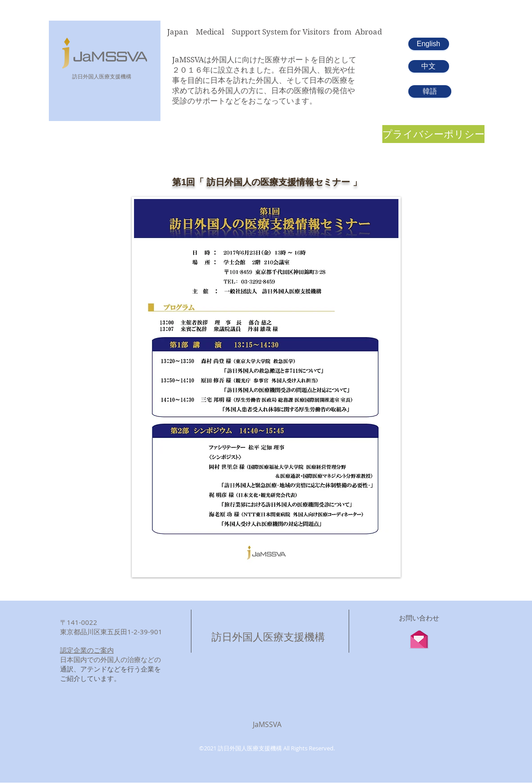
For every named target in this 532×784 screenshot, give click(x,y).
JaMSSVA (267, 724)
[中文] (429, 66)
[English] (429, 44)
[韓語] (430, 91)
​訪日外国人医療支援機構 (102, 76)
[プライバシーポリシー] (433, 134)
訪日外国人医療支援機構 (268, 637)
